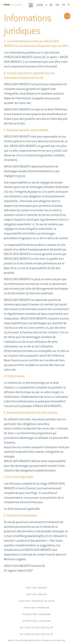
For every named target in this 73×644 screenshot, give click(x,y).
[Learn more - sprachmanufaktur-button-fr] (67, 16)
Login (40, 5)
